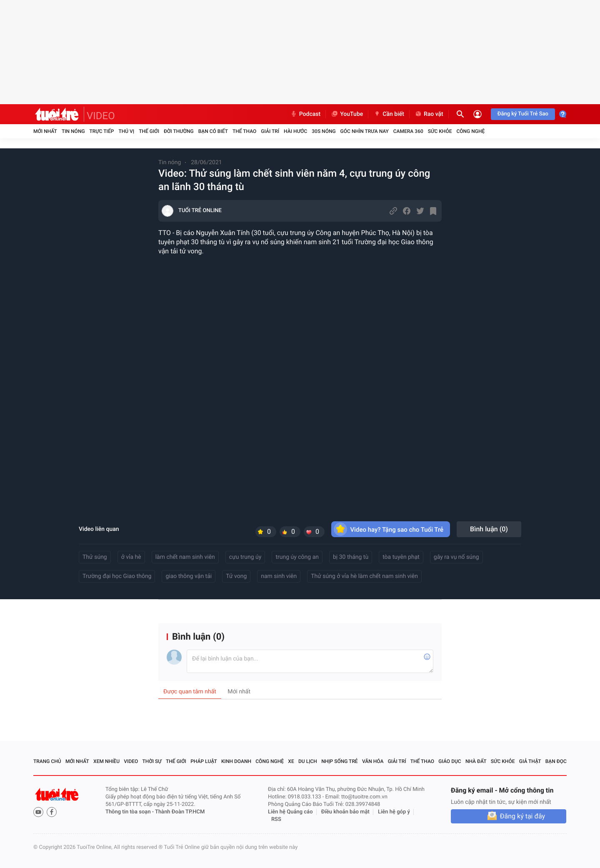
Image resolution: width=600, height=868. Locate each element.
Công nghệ (470, 131)
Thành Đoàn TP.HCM (180, 812)
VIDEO (101, 116)
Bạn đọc (556, 761)
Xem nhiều (106, 761)
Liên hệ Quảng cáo (290, 812)
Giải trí (270, 131)
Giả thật (530, 761)
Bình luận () (489, 529)
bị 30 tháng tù (351, 557)
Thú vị (126, 131)
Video (131, 761)
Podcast (305, 114)
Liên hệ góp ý (394, 812)
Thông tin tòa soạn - (130, 812)
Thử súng (95, 557)
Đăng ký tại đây (522, 816)
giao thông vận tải (189, 576)
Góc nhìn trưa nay (365, 131)
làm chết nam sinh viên (185, 557)
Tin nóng (73, 131)
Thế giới (149, 131)
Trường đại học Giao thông (117, 576)
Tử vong (236, 576)
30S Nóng (324, 131)
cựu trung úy (245, 557)
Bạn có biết (213, 131)
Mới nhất (45, 131)
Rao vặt (429, 114)
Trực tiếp (102, 131)
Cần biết (389, 114)
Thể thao (244, 131)
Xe (291, 761)
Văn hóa (373, 761)
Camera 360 (408, 131)
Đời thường (179, 131)
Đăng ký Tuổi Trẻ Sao (523, 114)
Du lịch (308, 761)
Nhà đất (476, 761)
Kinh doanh (236, 761)
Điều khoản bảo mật (345, 812)
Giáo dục (450, 761)
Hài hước (295, 131)
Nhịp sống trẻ (340, 761)
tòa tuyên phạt (401, 557)
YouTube (347, 114)
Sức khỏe (440, 131)
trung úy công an (297, 557)
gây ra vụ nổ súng (456, 557)
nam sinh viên (279, 576)
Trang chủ (47, 761)
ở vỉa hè (131, 557)
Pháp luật (204, 761)
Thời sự (152, 761)
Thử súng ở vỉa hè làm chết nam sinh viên (364, 576)
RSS (276, 819)
